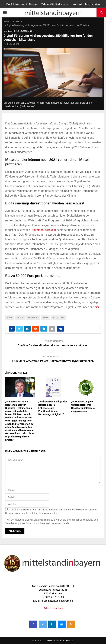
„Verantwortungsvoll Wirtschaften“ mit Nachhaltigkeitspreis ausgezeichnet (83, 406)
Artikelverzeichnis (53, 608)
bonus (10, 318)
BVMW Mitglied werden (55, 4)
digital (20, 318)
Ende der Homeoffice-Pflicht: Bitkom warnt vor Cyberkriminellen (53, 361)
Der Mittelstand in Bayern (22, 4)
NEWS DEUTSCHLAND (23, 31)
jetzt (45, 318)
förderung (33, 318)
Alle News (8, 31)
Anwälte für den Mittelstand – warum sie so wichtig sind (53, 345)
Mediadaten (92, 4)
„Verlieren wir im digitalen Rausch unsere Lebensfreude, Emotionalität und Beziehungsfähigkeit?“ (53, 408)
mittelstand (58, 318)
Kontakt (77, 4)
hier (97, 307)
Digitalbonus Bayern (43, 230)
